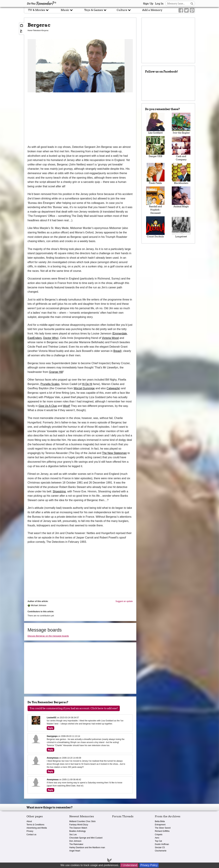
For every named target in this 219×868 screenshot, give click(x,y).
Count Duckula (155, 227)
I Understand (129, 865)
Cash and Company (181, 148)
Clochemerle (161, 851)
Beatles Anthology (78, 831)
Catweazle (113, 388)
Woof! (67, 406)
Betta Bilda (160, 821)
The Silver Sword (163, 828)
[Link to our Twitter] (186, 10)
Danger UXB (155, 147)
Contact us (31, 835)
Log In (159, 4)
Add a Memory (152, 10)
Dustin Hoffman (162, 844)
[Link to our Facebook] (181, 10)
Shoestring (59, 491)
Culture (124, 10)
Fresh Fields (155, 174)
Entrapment (160, 825)
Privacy (30, 831)
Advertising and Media (37, 828)
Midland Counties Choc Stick (82, 821)
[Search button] (192, 4)
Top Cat (158, 841)
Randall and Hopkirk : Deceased (155, 200)
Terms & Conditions (35, 825)
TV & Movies (38, 10)
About (29, 821)
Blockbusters (181, 174)
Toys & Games (95, 10)
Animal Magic (181, 197)
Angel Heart (75, 851)
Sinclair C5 (160, 848)
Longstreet (181, 227)
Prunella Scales (50, 384)
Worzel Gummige (84, 388)
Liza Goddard (155, 123)
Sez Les (73, 835)
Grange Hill (56, 372)
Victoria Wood (110, 338)
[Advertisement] (80, 119)
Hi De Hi (87, 384)
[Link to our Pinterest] (192, 10)
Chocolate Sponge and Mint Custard (86, 838)
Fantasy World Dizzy (79, 825)
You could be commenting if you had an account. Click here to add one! (74, 708)
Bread (117, 351)
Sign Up (148, 4)
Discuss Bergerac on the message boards (48, 636)
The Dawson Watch (78, 828)
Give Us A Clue (48, 406)
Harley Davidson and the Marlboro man (87, 848)
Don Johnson (75, 841)
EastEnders (35, 338)
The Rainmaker (76, 844)
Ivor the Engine (181, 123)
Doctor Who (50, 338)
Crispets (159, 835)
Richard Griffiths (162, 831)
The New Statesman (114, 453)
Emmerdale (120, 334)
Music (67, 10)
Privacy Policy (149, 865)
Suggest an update (124, 601)
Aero (157, 838)
